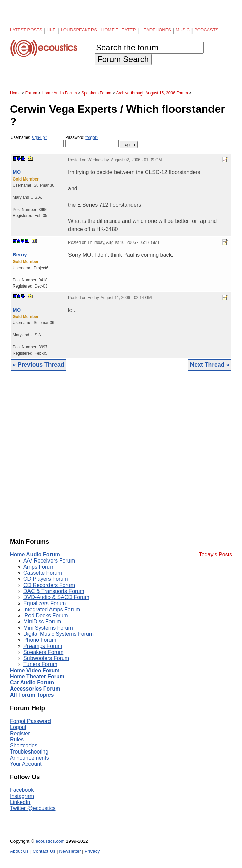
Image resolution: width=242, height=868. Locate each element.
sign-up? (39, 137)
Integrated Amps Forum (52, 609)
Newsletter (70, 851)
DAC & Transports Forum (54, 591)
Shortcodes (24, 746)
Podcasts (206, 30)
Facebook (22, 790)
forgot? (92, 137)
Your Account (26, 764)
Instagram (22, 796)
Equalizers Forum (45, 603)
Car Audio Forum (32, 683)
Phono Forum (40, 640)
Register (20, 733)
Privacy (92, 851)
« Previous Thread (38, 365)
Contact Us (44, 851)
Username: (37, 141)
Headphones (156, 30)
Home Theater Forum (37, 676)
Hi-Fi (52, 30)
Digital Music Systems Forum (58, 634)
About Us (19, 851)
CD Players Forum (46, 579)
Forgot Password (30, 721)
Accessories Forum (35, 689)
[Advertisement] (121, 454)
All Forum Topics (32, 695)
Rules (17, 739)
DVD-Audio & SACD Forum (56, 597)
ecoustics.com (50, 841)
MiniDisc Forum (42, 622)
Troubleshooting (29, 752)
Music (183, 30)
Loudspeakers (79, 30)
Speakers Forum (43, 652)
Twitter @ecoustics (33, 808)
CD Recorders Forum (49, 585)
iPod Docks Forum (46, 616)
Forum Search (123, 59)
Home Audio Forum (35, 555)
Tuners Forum (40, 664)
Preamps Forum (43, 646)
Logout (18, 727)
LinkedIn (20, 802)
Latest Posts (26, 30)
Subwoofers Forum (46, 658)
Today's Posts (216, 555)
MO (17, 172)
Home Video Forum (35, 670)
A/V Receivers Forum (49, 561)
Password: (92, 141)
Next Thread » (210, 365)
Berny (20, 255)
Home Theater (119, 30)
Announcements (29, 758)
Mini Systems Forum (48, 628)
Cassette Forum (43, 573)
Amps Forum (39, 567)
